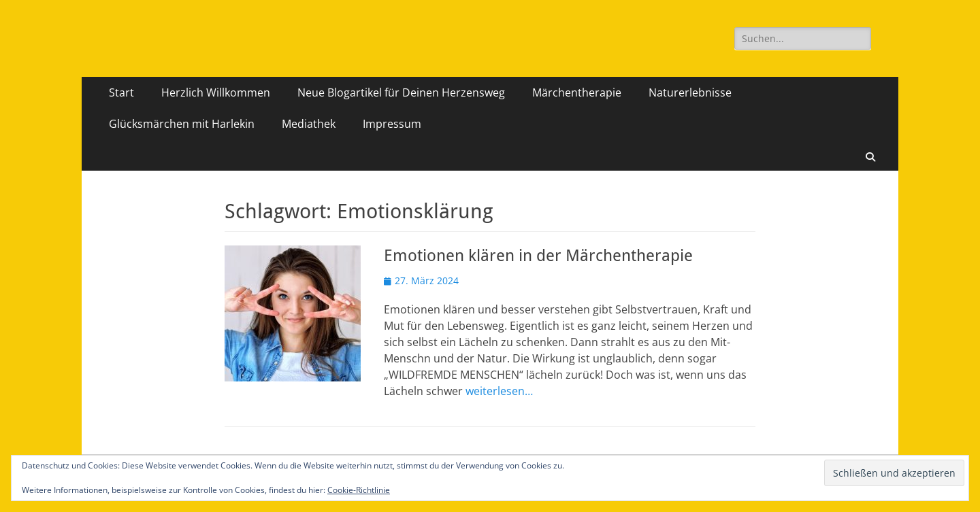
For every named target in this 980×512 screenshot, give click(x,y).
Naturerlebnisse (690, 92)
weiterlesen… (499, 391)
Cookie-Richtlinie (359, 490)
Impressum (392, 124)
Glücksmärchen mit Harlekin (182, 124)
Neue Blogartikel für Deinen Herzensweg (401, 92)
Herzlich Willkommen (216, 92)
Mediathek (309, 124)
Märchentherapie (577, 92)
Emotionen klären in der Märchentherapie (538, 256)
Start (121, 92)
